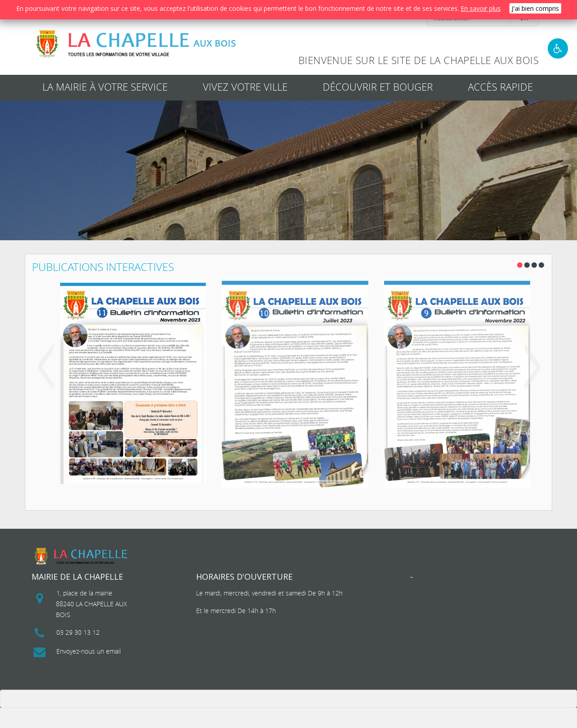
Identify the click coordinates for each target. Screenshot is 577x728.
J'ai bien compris (535, 8)
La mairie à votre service (105, 87)
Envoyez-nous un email (89, 651)
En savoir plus (481, 8)
